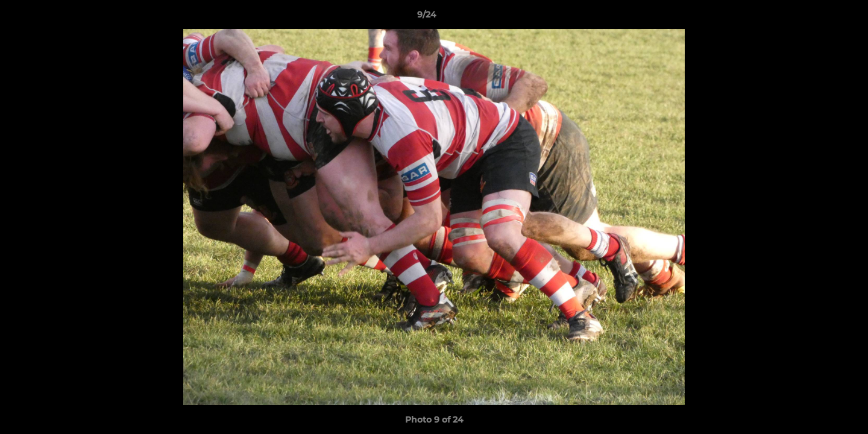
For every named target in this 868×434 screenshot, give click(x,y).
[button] (817, 17)
